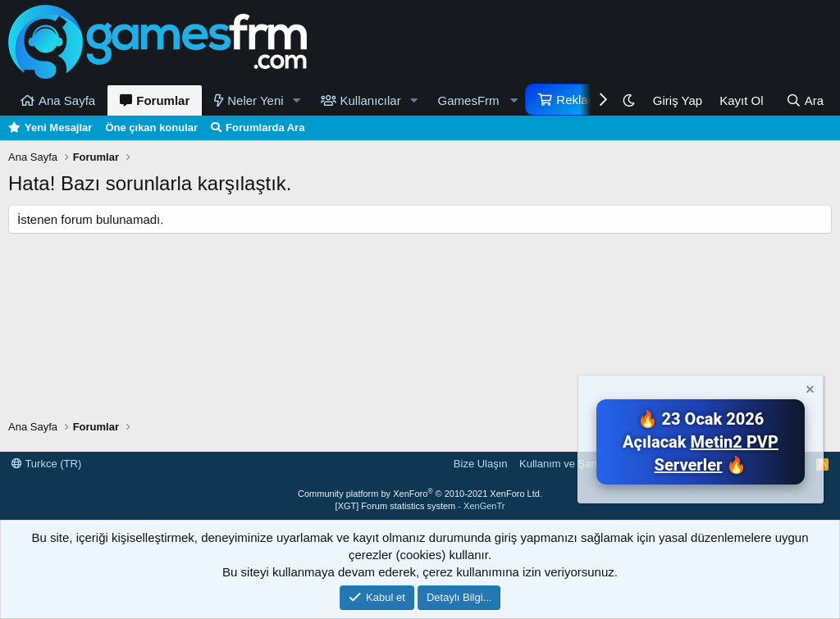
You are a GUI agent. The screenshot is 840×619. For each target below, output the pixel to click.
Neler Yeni (255, 100)
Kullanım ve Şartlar (564, 464)
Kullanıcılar (371, 100)
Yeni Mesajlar (58, 127)
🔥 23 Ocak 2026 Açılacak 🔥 (701, 442)
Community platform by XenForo (420, 494)
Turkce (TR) (46, 464)
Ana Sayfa (67, 100)
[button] (297, 100)
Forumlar (163, 100)
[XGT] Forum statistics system (420, 506)
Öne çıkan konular (151, 127)
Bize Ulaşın (481, 464)
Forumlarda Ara (265, 127)
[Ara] (805, 100)
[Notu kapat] (809, 391)
